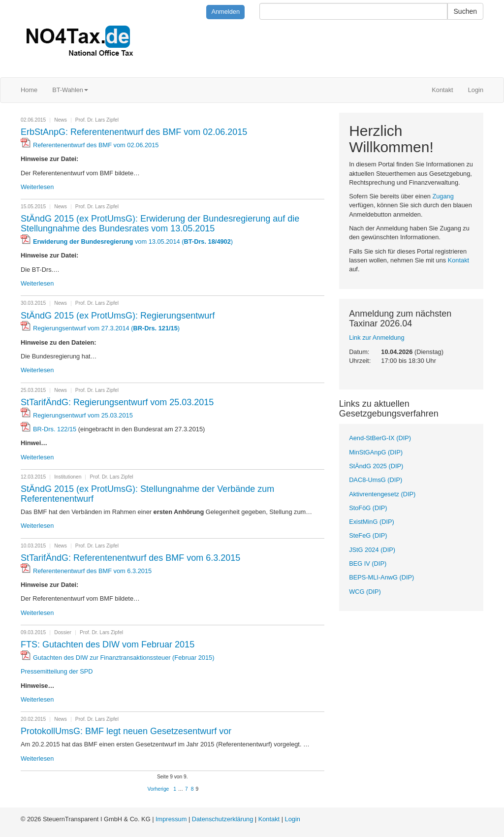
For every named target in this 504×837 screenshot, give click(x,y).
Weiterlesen (37, 187)
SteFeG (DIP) (368, 535)
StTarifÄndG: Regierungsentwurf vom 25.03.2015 (117, 402)
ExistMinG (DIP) (372, 522)
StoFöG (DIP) (368, 508)
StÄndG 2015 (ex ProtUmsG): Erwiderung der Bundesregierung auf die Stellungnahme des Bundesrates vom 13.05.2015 (160, 224)
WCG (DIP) (365, 592)
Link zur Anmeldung (377, 338)
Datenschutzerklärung (222, 819)
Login (476, 90)
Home (29, 90)
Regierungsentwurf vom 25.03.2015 (83, 415)
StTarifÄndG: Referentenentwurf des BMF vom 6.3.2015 (130, 558)
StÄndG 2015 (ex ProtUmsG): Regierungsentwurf (118, 316)
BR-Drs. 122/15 (55, 429)
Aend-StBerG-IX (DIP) (380, 438)
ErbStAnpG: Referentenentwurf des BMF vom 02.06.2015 (134, 132)
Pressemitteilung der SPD (57, 671)
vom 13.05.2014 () (133, 241)
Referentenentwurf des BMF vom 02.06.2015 (96, 145)
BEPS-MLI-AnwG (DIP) (381, 577)
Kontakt (442, 90)
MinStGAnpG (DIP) (376, 452)
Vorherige (159, 789)
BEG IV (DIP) (368, 563)
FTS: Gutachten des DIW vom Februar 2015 (108, 644)
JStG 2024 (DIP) (372, 550)
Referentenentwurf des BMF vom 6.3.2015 (92, 571)
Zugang (443, 196)
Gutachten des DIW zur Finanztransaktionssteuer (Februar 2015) (124, 658)
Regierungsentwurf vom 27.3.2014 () (106, 328)
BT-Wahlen (70, 90)
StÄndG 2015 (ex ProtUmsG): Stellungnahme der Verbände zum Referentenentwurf (147, 494)
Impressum (171, 819)
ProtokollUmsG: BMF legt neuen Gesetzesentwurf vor (126, 731)
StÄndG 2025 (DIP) (376, 466)
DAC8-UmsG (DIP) (376, 480)
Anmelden (225, 12)
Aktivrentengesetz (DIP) (382, 494)
